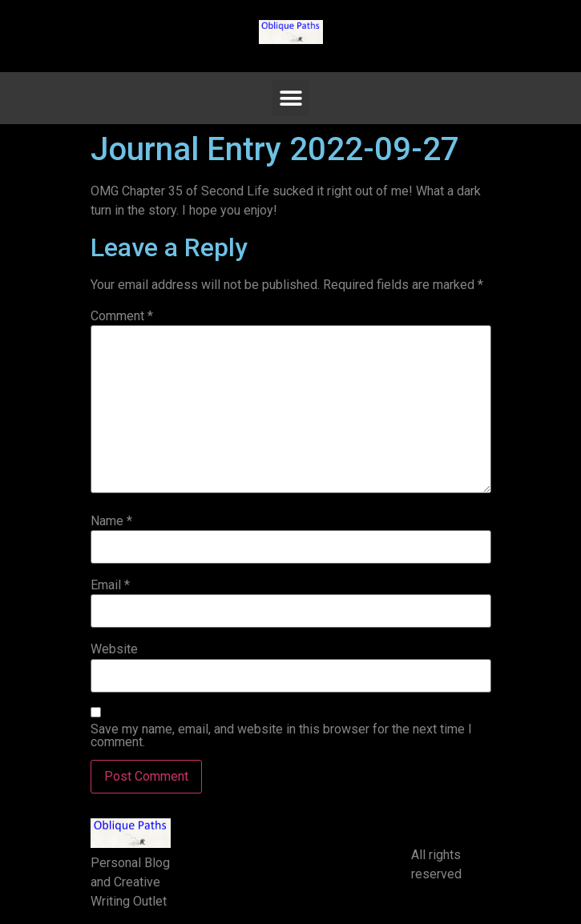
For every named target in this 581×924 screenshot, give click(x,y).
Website (114, 649)
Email (110, 585)
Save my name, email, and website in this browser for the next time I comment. (281, 736)
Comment (122, 316)
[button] (290, 98)
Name (111, 521)
